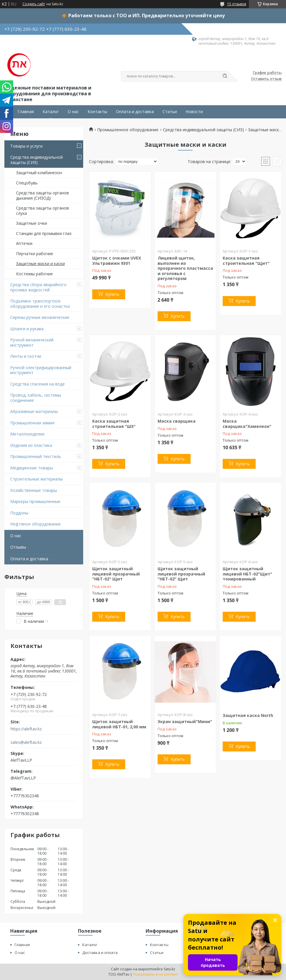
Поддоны (19, 513)
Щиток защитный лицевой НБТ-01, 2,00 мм (119, 724)
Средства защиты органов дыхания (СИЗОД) (42, 195)
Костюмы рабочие (34, 274)
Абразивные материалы (34, 411)
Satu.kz (169, 969)
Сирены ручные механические (40, 317)
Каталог (51, 112)
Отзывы (18, 547)
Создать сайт (34, 4)
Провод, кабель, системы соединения (36, 398)
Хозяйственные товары (34, 490)
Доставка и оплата (100, 953)
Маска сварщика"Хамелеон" (247, 424)
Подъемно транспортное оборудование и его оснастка (40, 304)
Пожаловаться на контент (155, 974)
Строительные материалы (36, 479)
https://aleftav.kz (26, 729)
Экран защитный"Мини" (185, 721)
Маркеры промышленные (35, 501)
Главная (26, 112)
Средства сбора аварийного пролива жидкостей (38, 287)
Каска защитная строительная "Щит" (246, 261)
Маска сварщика (177, 421)
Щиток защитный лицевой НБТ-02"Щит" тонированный (247, 574)
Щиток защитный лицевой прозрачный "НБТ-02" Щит (116, 574)
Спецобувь (27, 183)
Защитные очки (32, 223)
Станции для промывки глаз (44, 233)
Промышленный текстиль (36, 456)
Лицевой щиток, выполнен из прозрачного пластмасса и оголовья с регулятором (185, 268)
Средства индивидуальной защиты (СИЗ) (36, 160)
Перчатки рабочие (35, 254)
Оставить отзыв (266, 79)
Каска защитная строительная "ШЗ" (114, 424)
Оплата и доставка (135, 112)
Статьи (170, 112)
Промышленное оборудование (128, 130)
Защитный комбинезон (39, 173)
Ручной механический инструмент (32, 342)
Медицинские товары (32, 468)
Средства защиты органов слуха (42, 211)
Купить (112, 294)
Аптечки (24, 243)
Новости (194, 112)
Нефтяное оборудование (35, 524)
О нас (73, 112)
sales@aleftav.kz (26, 742)
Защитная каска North (248, 715)
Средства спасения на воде (38, 384)
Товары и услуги (26, 146)
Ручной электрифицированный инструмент (41, 370)
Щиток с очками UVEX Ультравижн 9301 (117, 261)
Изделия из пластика (31, 445)
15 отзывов (237, 4)
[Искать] (225, 76)
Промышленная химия (32, 423)
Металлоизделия (27, 434)
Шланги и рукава (27, 329)
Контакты (97, 112)
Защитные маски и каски (40, 263)
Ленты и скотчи (26, 356)
